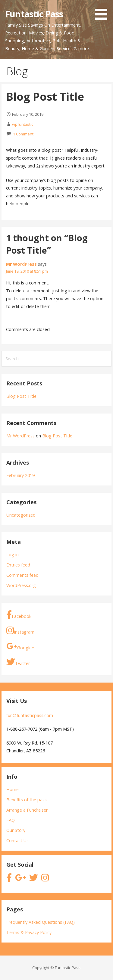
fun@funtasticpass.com (30, 715)
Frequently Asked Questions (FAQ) (41, 922)
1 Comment (23, 134)
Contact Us (17, 840)
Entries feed (18, 565)
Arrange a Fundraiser (27, 810)
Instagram (20, 631)
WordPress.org (21, 585)
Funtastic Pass (34, 14)
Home (13, 789)
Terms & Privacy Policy (29, 932)
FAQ (11, 820)
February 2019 (20, 475)
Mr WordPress (21, 264)
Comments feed (22, 575)
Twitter (18, 662)
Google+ (20, 646)
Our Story (16, 830)
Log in (13, 555)
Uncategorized (21, 515)
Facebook (19, 615)
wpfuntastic (23, 124)
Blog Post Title (21, 396)
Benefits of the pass (27, 800)
